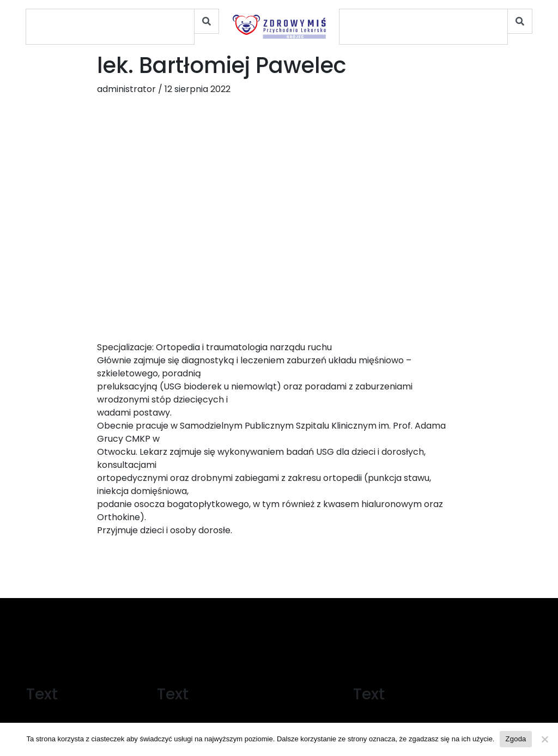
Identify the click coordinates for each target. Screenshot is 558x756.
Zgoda (515, 739)
